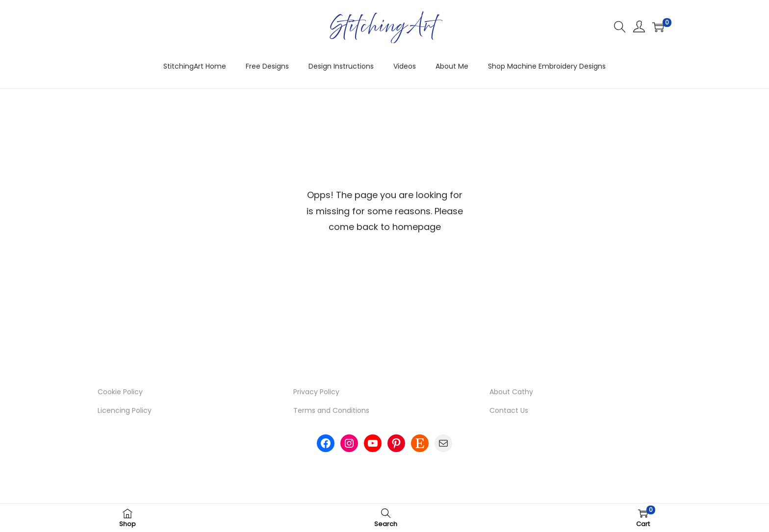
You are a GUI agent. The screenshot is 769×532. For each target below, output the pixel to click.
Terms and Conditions (331, 410)
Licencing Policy (125, 410)
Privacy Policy (316, 392)
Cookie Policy (120, 392)
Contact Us (509, 410)
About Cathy (511, 392)
